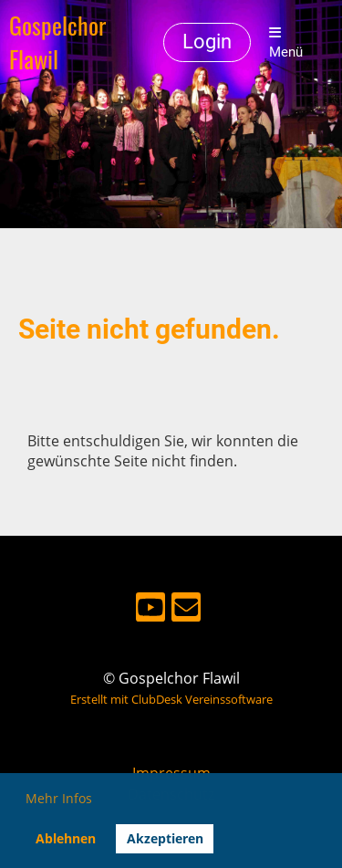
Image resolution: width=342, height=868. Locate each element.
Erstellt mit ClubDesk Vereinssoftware (171, 699)
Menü (286, 43)
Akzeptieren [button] (165, 838)
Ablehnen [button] (66, 838)
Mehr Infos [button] (59, 798)
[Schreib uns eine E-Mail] (186, 610)
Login (207, 42)
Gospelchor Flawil (57, 43)
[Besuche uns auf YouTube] (150, 610)
